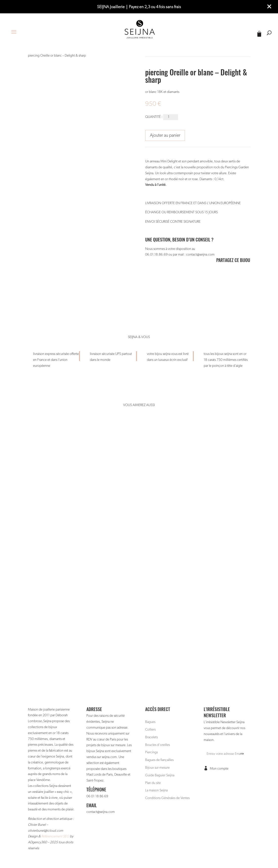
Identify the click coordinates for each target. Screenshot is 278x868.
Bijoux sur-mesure (157, 768)
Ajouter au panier (165, 135)
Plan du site (153, 783)
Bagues (150, 722)
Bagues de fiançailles (159, 760)
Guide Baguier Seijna (160, 775)
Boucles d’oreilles (158, 745)
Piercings (151, 752)
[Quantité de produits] (171, 117)
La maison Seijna (156, 790)
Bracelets (151, 737)
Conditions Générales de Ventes (167, 798)
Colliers (150, 730)
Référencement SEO (55, 836)
